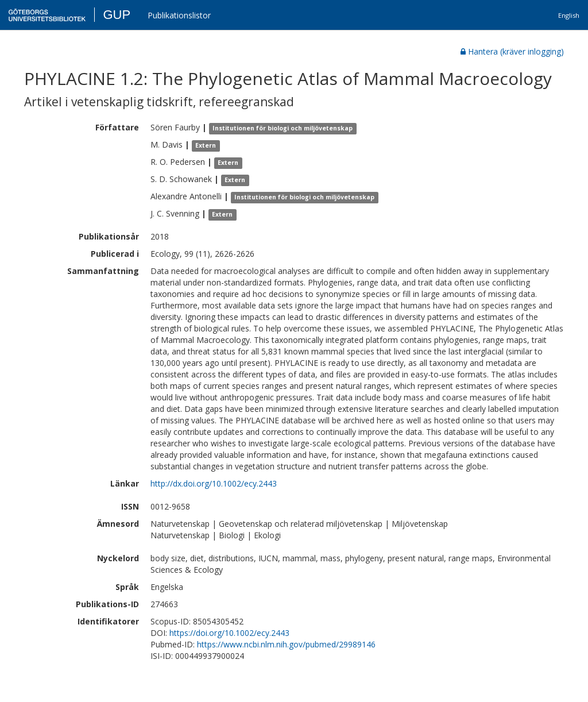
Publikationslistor (179, 15)
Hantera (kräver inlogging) (512, 51)
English (569, 15)
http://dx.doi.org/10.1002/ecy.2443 (214, 483)
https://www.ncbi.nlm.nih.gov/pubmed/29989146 (286, 644)
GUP (117, 15)
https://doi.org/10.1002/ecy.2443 (229, 633)
